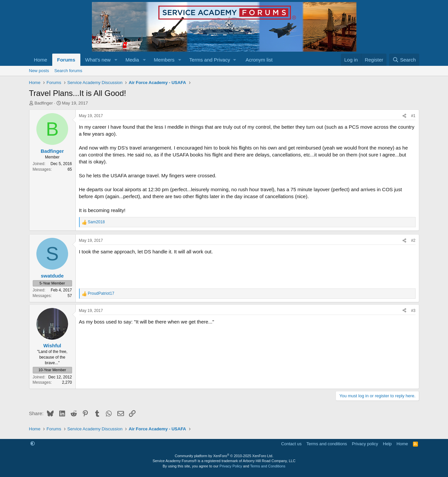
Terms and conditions (327, 444)
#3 (413, 311)
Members (164, 60)
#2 (413, 240)
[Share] (404, 116)
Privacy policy (365, 444)
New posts (39, 71)
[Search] (404, 60)
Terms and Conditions (268, 466)
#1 (413, 116)
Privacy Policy (231, 466)
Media (132, 60)
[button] (116, 60)
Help (387, 444)
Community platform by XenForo (224, 456)
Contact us (291, 444)
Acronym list (259, 60)
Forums (66, 60)
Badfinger (44, 103)
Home (41, 60)
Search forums (68, 71)
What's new (98, 60)
